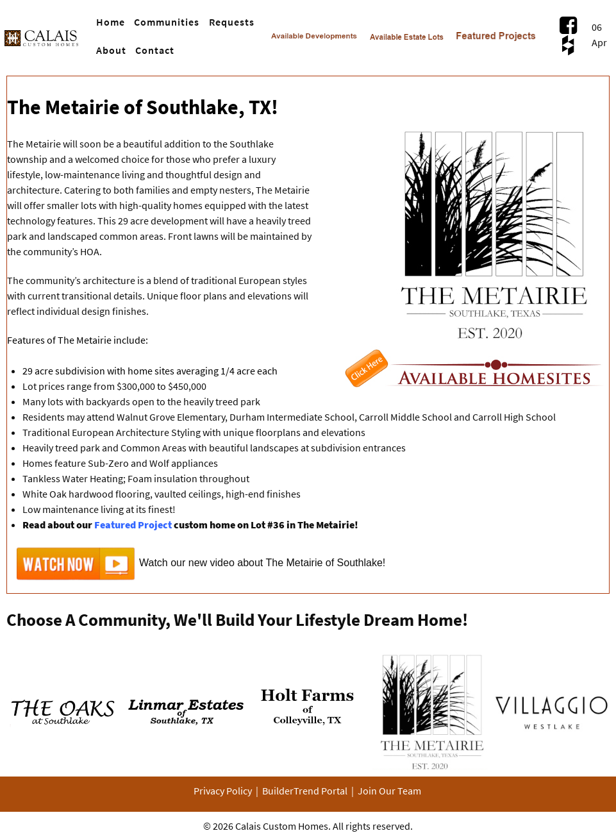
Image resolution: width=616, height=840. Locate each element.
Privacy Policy (223, 791)
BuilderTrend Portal (305, 791)
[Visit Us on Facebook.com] (568, 25)
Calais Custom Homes (282, 826)
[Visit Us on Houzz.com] (568, 45)
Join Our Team (389, 791)
